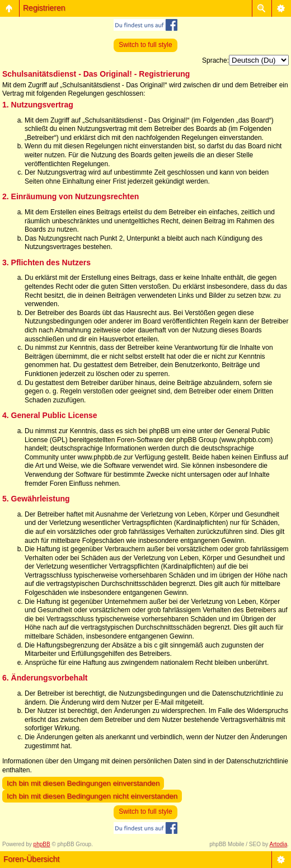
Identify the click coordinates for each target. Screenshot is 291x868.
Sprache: (215, 60)
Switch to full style (145, 45)
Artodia (279, 844)
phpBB (42, 844)
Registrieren (44, 8)
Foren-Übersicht (31, 859)
